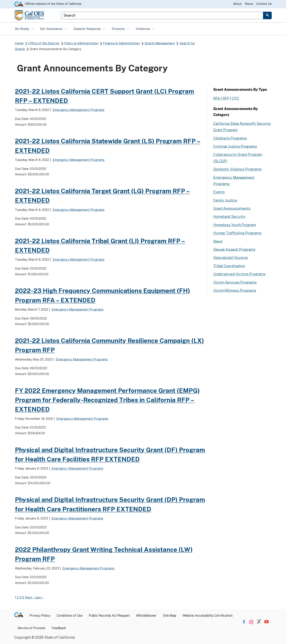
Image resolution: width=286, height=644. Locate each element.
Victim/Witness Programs (235, 290)
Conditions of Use (70, 616)
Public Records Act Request (109, 616)
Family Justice (225, 200)
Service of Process (31, 628)
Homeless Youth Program (235, 225)
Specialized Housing (230, 258)
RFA (217, 98)
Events (219, 192)
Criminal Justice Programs (235, 146)
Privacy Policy (40, 616)
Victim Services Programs (235, 282)
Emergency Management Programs (79, 110)
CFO (235, 98)
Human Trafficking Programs (237, 233)
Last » (39, 598)
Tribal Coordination (229, 266)
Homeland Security (229, 217)
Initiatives (143, 29)
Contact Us (264, 4)
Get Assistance (52, 29)
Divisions (119, 29)
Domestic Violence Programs (237, 169)
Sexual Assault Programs (234, 249)
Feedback (59, 628)
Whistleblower (146, 616)
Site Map (170, 616)
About (237, 4)
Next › (29, 598)
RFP (226, 98)
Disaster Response (87, 29)
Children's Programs (230, 138)
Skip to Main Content (143, 0)
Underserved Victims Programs (239, 274)
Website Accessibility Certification (208, 616)
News (249, 4)
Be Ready (22, 29)
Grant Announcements (232, 208)
